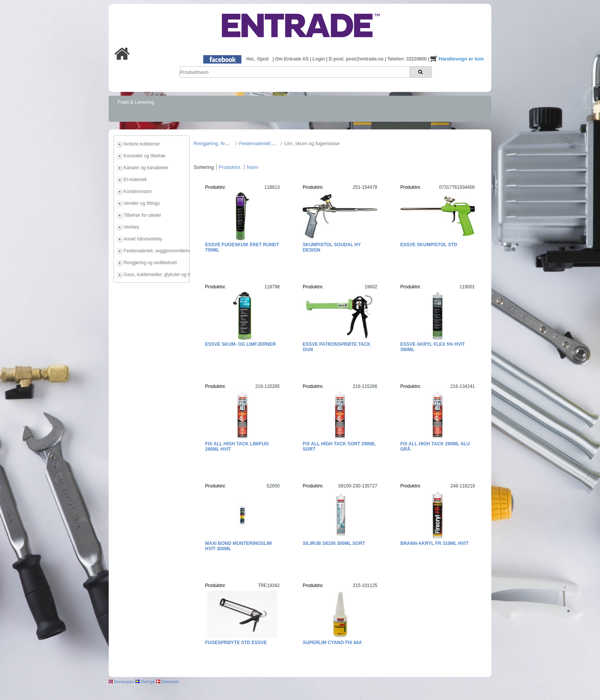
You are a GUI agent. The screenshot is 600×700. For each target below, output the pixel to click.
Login (320, 59)
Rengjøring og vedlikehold (150, 263)
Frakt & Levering (136, 102)
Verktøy (131, 227)
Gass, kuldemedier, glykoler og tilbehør (155, 275)
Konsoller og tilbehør (145, 156)
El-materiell (135, 180)
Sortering (204, 167)
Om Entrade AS (293, 59)
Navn (253, 167)
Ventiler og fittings (142, 203)
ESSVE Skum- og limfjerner (240, 344)
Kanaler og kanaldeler (146, 168)
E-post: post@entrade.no (357, 59)
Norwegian (121, 682)
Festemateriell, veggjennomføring (155, 251)
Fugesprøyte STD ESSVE (236, 643)
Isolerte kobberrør (142, 144)
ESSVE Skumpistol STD (429, 245)
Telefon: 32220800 (408, 59)
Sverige (145, 682)
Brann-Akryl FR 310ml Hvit (434, 543)
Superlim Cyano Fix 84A (332, 643)
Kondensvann (138, 191)
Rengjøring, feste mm (217, 143)
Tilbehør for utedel (142, 215)
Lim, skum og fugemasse (312, 143)
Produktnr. (230, 167)
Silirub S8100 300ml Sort (334, 543)
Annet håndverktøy (143, 239)
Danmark (167, 682)
